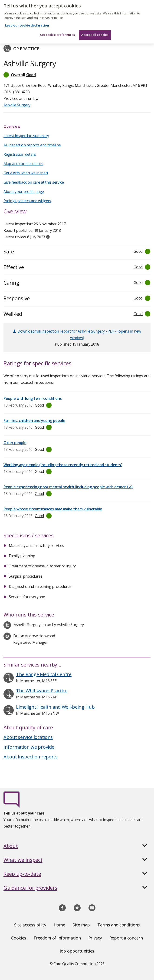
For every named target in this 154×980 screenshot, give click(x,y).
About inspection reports (31, 757)
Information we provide (29, 747)
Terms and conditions (119, 925)
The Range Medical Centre (44, 674)
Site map (81, 925)
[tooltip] (48, 237)
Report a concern (126, 938)
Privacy (95, 938)
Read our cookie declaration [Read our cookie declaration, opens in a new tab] (27, 21)
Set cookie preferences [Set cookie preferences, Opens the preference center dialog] (57, 31)
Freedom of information (57, 938)
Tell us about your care (24, 813)
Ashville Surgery (17, 105)
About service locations (28, 737)
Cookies (19, 938)
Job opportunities (77, 951)
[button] (77, 75)
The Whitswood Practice (42, 691)
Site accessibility (30, 925)
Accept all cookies (95, 31)
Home (59, 925)
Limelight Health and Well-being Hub (55, 707)
